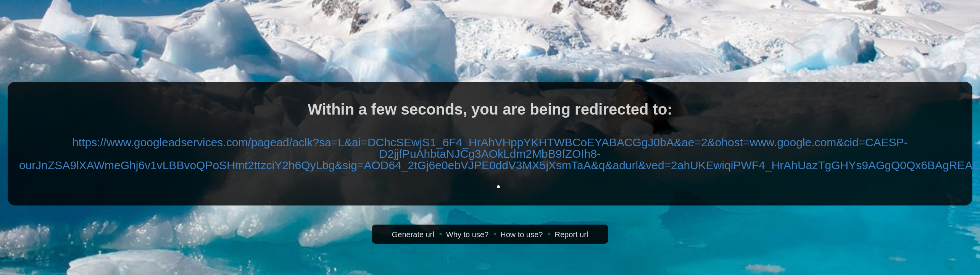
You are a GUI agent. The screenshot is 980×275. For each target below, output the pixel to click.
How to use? (521, 235)
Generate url (413, 235)
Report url (571, 235)
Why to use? (467, 235)
